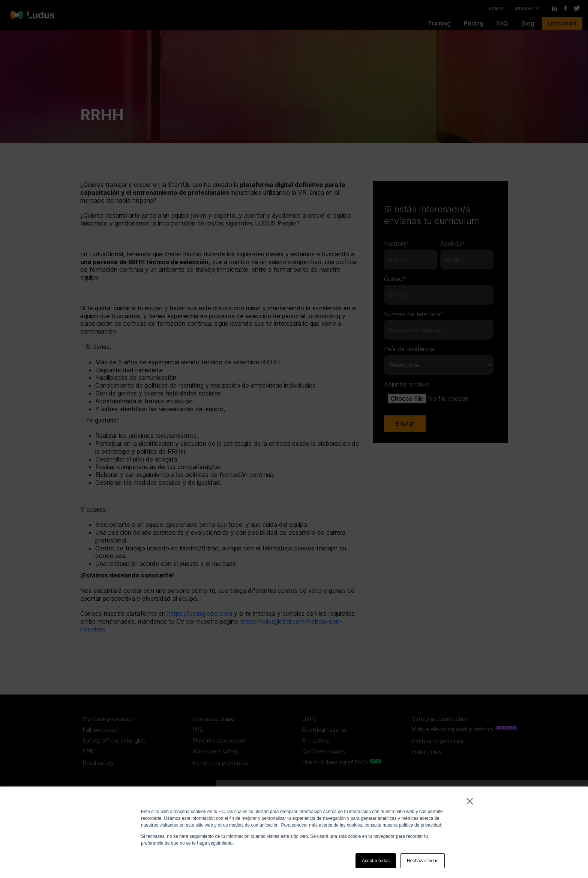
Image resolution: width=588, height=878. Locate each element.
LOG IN (496, 8)
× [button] (468, 801)
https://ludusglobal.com (200, 613)
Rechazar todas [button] (423, 861)
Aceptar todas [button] (376, 861)
